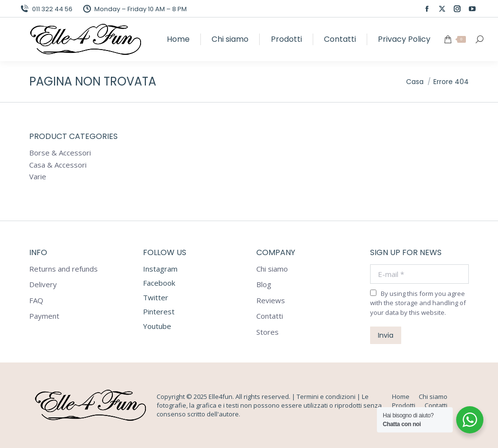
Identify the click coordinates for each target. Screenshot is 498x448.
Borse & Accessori (60, 153)
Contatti (270, 316)
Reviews (271, 301)
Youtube (157, 326)
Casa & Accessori (58, 165)
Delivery (43, 284)
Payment (44, 316)
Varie (38, 177)
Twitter (156, 297)
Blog (264, 284)
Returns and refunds (63, 269)
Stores (267, 332)
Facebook (159, 283)
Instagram (160, 269)
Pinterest (159, 311)
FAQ (36, 301)
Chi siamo (272, 269)
